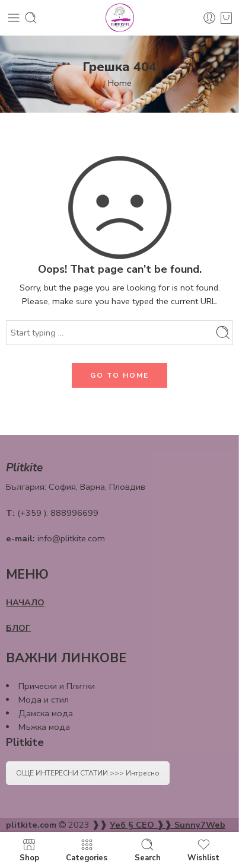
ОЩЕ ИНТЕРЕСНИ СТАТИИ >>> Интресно (88, 773)
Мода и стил (44, 700)
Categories (87, 850)
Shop (29, 850)
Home (120, 83)
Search (148, 850)
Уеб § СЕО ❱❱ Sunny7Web (168, 825)
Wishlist (203, 850)
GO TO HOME (120, 375)
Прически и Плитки (57, 686)
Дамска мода (46, 713)
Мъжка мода (44, 727)
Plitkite (25, 742)
